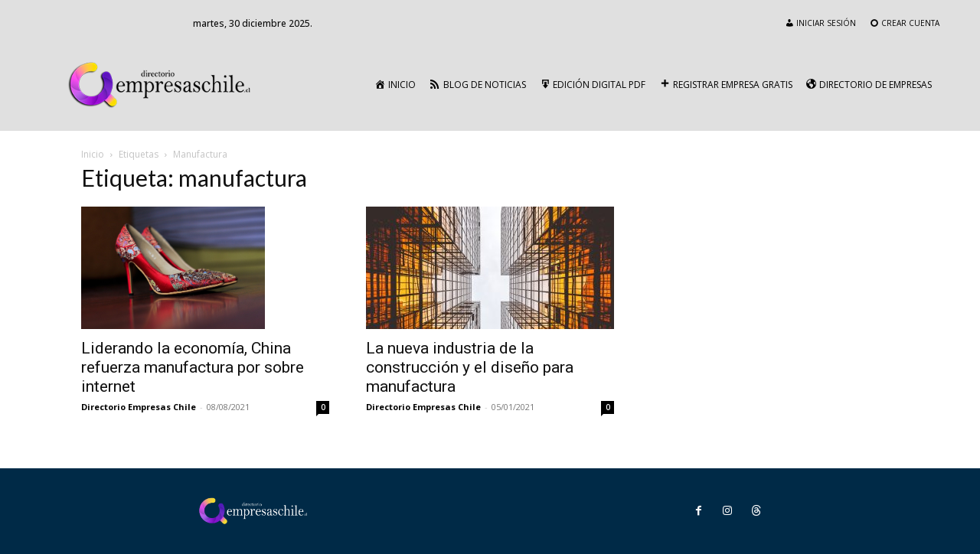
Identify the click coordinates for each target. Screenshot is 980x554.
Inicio (93, 154)
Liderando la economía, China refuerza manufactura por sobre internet (193, 367)
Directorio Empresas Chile (139, 407)
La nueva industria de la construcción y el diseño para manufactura (470, 367)
